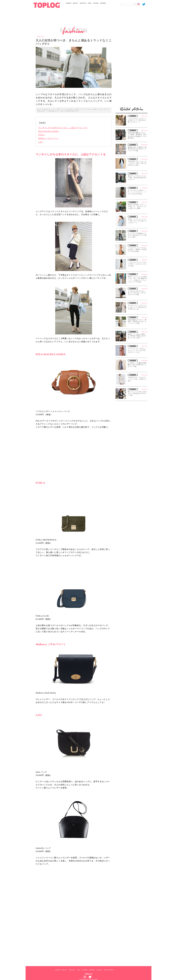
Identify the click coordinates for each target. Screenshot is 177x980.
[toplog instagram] (140, 4)
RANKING (103, 3)
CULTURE (96, 3)
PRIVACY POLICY (109, 970)
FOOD (89, 3)
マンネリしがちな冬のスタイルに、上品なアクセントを (63, 128)
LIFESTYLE (83, 3)
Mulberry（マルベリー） (49, 138)
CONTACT (99, 970)
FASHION (69, 3)
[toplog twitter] (145, 4)
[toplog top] (47, 5)
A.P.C (41, 142)
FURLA (41, 135)
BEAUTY (76, 3)
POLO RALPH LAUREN (48, 131)
